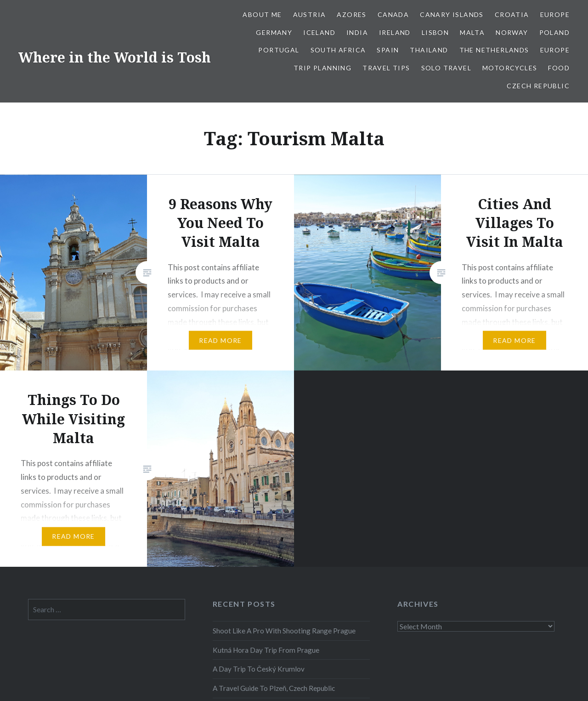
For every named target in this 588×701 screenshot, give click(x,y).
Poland (554, 32)
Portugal (279, 50)
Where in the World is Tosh (115, 57)
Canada (393, 14)
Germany (274, 32)
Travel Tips (386, 68)
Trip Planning (322, 68)
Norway (512, 32)
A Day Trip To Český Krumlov (259, 669)
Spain (388, 50)
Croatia (512, 14)
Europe (555, 14)
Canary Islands (452, 14)
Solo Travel (446, 68)
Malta (472, 32)
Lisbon (435, 32)
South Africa (338, 50)
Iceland (319, 32)
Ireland (395, 32)
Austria (310, 14)
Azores (351, 14)
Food (559, 68)
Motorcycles (510, 68)
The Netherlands (494, 50)
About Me (262, 14)
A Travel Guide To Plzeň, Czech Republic (274, 688)
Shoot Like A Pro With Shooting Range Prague (284, 631)
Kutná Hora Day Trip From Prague (266, 650)
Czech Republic (538, 86)
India (357, 32)
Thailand (429, 50)
